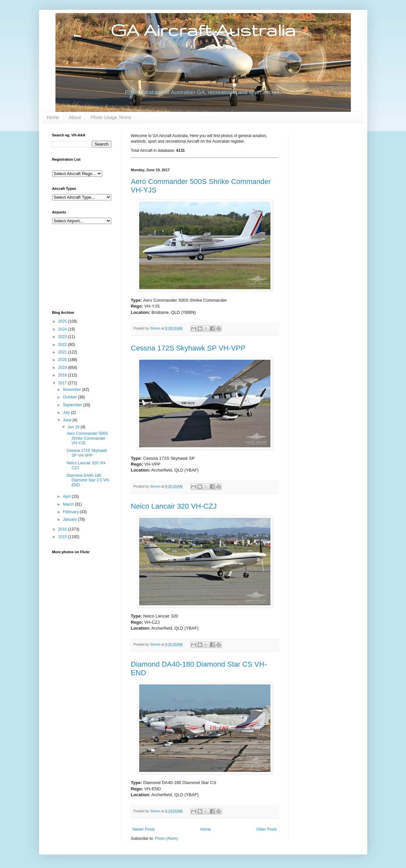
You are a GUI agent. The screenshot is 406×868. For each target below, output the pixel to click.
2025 (63, 321)
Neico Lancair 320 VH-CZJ (174, 506)
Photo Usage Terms (111, 117)
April (67, 496)
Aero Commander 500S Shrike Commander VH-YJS (87, 438)
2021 (63, 352)
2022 (63, 345)
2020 (63, 360)
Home (53, 117)
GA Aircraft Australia (203, 30)
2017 (63, 383)
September (73, 405)
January (70, 519)
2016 (63, 529)
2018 (63, 375)
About (75, 117)
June (67, 420)
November (72, 390)
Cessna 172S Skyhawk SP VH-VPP (188, 348)
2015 (63, 537)
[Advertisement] (85, 267)
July (67, 413)
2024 (63, 329)
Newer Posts (144, 829)
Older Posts (267, 829)
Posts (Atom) (166, 838)
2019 (63, 368)
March (69, 504)
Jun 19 (74, 427)
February (71, 512)
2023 (63, 337)
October (70, 397)
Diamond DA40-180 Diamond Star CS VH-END (88, 480)
